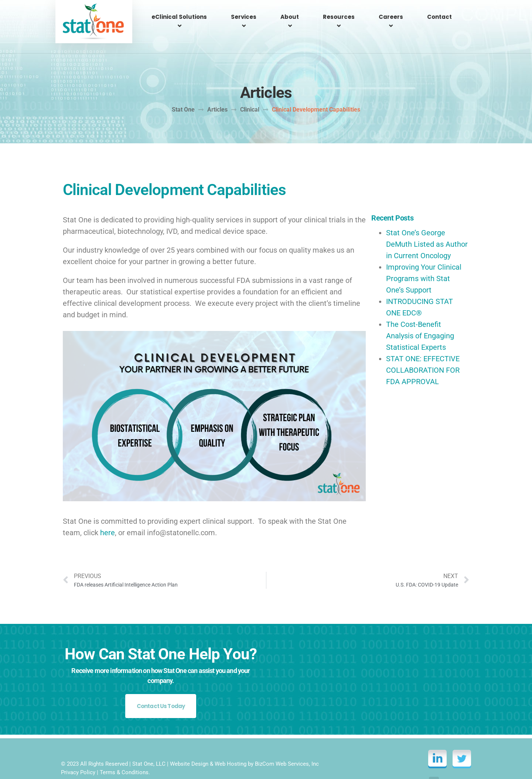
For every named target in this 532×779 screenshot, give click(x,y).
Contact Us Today (161, 686)
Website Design (189, 745)
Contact (441, 17)
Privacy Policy (78, 753)
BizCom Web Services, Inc (287, 745)
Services (254, 17)
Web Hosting (231, 745)
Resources (345, 17)
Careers (394, 17)
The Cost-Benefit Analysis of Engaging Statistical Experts (420, 316)
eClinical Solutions (192, 17)
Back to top (449, 762)
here (108, 513)
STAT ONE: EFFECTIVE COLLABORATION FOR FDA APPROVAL (423, 350)
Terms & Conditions (124, 753)
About (298, 17)
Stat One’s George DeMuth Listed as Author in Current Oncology (427, 224)
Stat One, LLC (149, 745)
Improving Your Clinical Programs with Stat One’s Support (424, 259)
